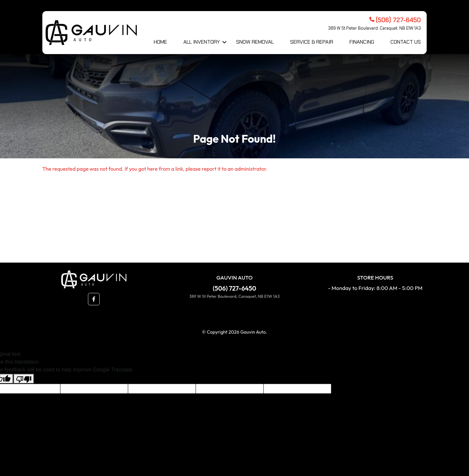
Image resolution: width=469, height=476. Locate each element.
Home (160, 42)
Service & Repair (312, 42)
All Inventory (202, 42)
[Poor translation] (24, 379)
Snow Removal (255, 42)
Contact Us (406, 42)
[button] (94, 299)
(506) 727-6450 (234, 288)
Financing (362, 42)
